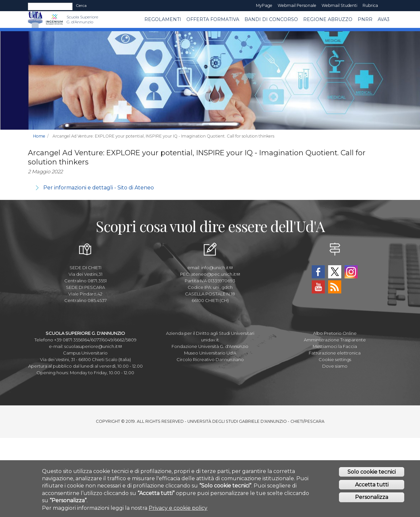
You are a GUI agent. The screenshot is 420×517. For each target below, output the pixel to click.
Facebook (318, 272)
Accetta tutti (372, 485)
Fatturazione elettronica (335, 353)
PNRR (365, 19)
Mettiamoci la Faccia (335, 346)
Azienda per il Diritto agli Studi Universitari (210, 333)
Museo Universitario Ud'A (210, 353)
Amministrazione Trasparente (335, 340)
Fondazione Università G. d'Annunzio (210, 346)
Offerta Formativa (213, 19)
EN (386, 6)
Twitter (335, 272)
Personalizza (372, 497)
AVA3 (384, 19)
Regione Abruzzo (328, 19)
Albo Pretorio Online (335, 333)
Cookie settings (335, 359)
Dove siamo (335, 366)
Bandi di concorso (271, 19)
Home (39, 136)
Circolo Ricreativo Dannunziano (210, 359)
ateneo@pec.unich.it (215, 274)
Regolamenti (163, 19)
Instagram (351, 272)
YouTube (318, 287)
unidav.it (210, 340)
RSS (335, 287)
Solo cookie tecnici (372, 472)
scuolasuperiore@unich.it (93, 346)
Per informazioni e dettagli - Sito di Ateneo (99, 188)
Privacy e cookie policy (178, 508)
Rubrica (370, 5)
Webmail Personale (297, 5)
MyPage (264, 5)
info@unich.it (217, 268)
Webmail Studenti (339, 5)
